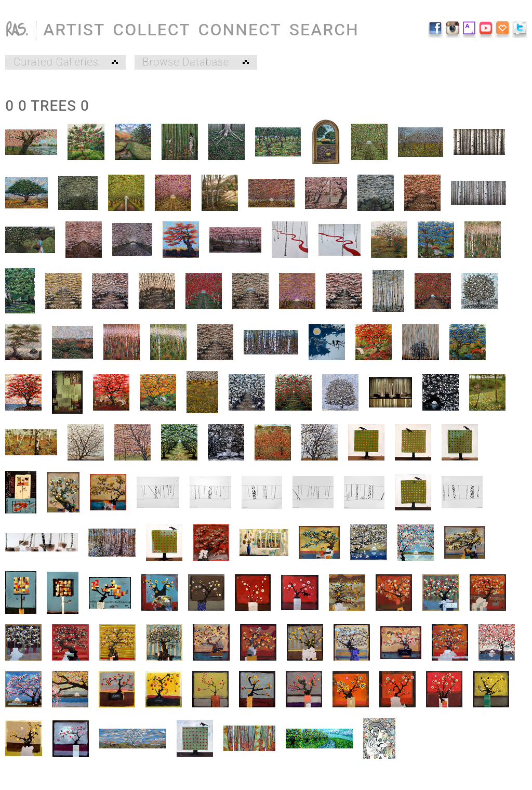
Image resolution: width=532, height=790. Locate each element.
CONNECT (240, 30)
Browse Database (196, 62)
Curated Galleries (66, 62)
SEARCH (324, 30)
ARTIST (74, 30)
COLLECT (151, 30)
